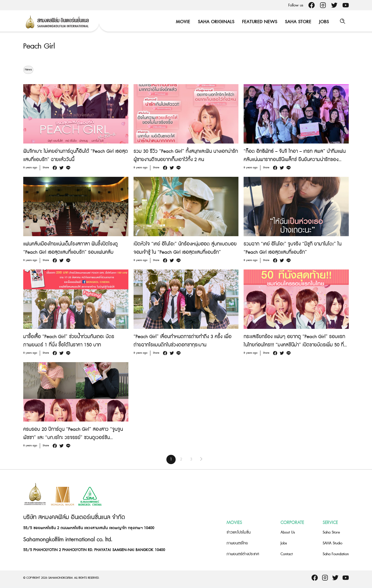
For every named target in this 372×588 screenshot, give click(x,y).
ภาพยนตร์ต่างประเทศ (243, 554)
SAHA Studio (332, 543)
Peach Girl (40, 46)
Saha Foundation (336, 554)
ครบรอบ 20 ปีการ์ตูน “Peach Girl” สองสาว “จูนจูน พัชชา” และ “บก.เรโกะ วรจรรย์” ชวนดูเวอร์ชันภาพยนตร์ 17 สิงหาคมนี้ (73, 438)
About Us (288, 532)
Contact (287, 554)
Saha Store (297, 22)
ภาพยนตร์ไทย (237, 543)
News (28, 70)
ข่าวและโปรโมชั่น (239, 532)
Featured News (259, 22)
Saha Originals (215, 22)
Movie (182, 22)
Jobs (323, 22)
